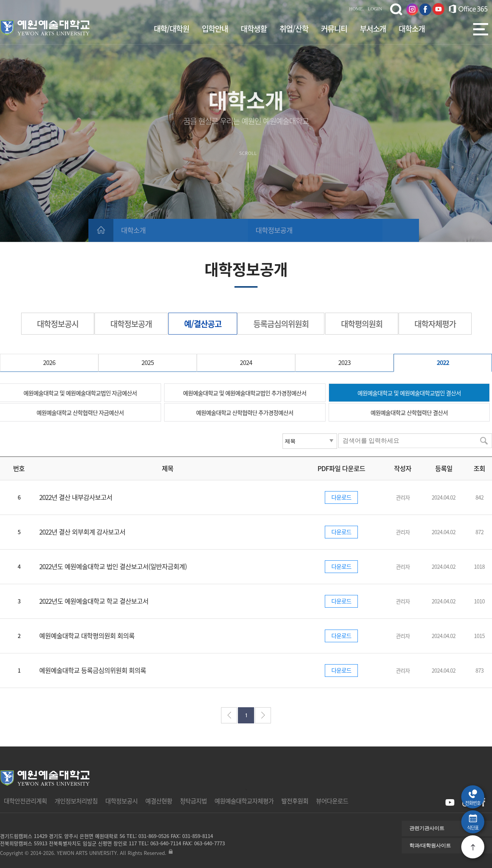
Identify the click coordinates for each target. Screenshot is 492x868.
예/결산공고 (203, 324)
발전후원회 (295, 801)
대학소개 (412, 29)
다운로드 (341, 497)
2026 (49, 362)
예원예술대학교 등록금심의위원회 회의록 (93, 670)
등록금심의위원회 (281, 324)
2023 (344, 362)
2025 (148, 362)
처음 (229, 715)
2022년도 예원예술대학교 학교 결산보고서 (94, 601)
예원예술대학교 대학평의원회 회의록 (87, 636)
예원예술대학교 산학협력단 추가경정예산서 (245, 413)
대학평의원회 (362, 324)
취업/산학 (294, 29)
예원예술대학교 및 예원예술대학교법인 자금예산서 (80, 393)
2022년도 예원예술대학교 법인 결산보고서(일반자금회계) (113, 566)
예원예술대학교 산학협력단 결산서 (409, 413)
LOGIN (375, 9)
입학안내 (215, 29)
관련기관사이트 (427, 828)
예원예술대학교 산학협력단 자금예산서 (80, 413)
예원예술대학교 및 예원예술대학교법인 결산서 (409, 393)
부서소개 (373, 29)
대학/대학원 (171, 29)
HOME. (356, 9)
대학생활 (254, 29)
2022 (443, 362)
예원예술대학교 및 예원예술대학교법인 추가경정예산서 (245, 393)
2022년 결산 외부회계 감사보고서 (82, 532)
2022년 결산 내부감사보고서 (76, 497)
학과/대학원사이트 (430, 846)
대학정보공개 (274, 230)
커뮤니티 (334, 29)
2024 (246, 362)
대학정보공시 (58, 324)
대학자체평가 (435, 324)
